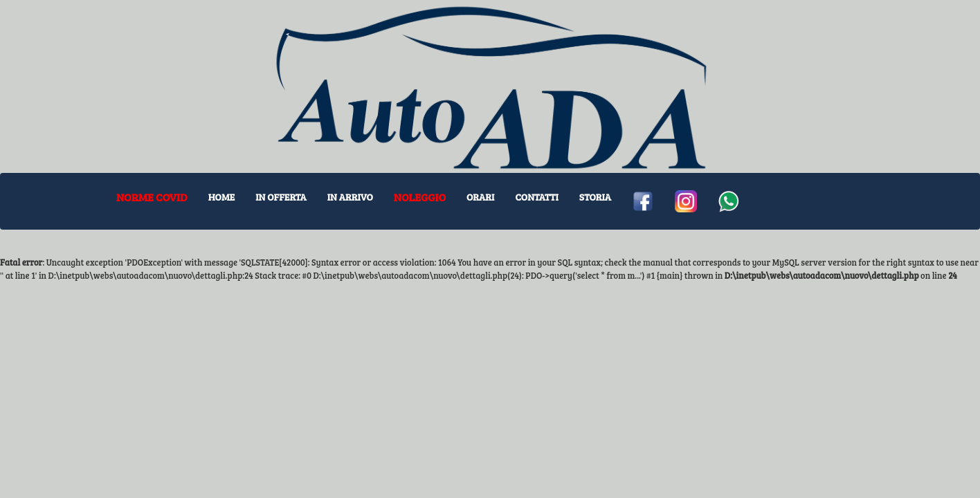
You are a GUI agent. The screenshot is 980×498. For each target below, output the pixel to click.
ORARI (480, 197)
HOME (222, 197)
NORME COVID (152, 197)
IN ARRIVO (350, 197)
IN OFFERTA (281, 197)
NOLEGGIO (420, 197)
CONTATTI (536, 197)
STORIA (595, 197)
